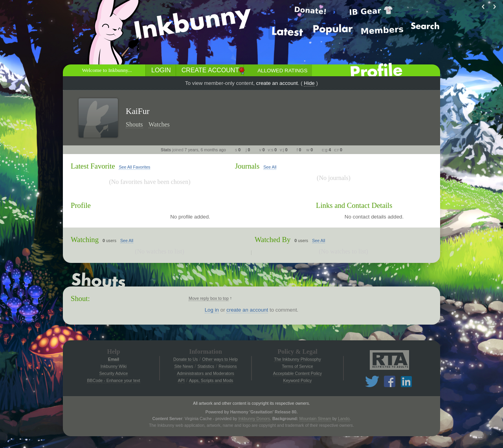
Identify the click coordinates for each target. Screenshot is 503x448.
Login (161, 70)
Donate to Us (185, 359)
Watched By (273, 240)
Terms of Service (297, 366)
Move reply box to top (209, 298)
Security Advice (114, 373)
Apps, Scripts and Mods (211, 380)
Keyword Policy (298, 380)
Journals (247, 166)
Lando (344, 419)
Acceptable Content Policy (297, 373)
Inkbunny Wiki (114, 366)
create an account (277, 83)
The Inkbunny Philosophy (297, 359)
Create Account (210, 70)
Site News (184, 366)
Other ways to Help (220, 359)
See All (270, 167)
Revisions (228, 366)
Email (114, 359)
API (181, 380)
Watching (85, 240)
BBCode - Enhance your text (113, 380)
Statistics (206, 366)
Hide (309, 83)
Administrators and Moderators (206, 373)
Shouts (134, 124)
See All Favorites (134, 167)
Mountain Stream (315, 419)
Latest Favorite (93, 166)
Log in (212, 310)
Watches (159, 124)
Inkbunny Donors (254, 419)
